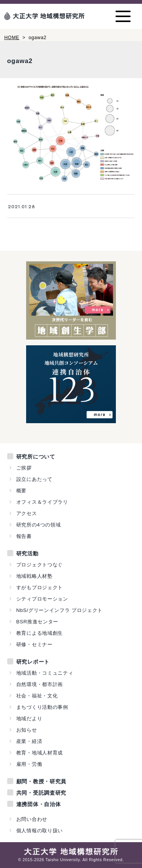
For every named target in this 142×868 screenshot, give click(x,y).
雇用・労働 (29, 764)
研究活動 (27, 553)
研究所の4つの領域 (39, 525)
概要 (21, 491)
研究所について (36, 457)
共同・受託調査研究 (41, 793)
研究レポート (33, 662)
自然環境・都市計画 (40, 684)
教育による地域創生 (40, 633)
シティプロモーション (42, 599)
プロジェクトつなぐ (40, 565)
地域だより (29, 719)
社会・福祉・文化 (37, 696)
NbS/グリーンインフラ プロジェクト (59, 610)
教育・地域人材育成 (40, 753)
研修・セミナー (34, 644)
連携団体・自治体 (39, 804)
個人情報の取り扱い (40, 831)
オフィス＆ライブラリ (42, 502)
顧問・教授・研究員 (41, 781)
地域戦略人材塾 (34, 576)
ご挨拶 (24, 468)
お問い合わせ (32, 819)
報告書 (24, 536)
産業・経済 (29, 741)
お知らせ (27, 730)
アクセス (27, 513)
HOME (12, 38)
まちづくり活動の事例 (42, 707)
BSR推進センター (37, 622)
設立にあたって (34, 479)
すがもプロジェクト (40, 587)
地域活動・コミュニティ (45, 673)
